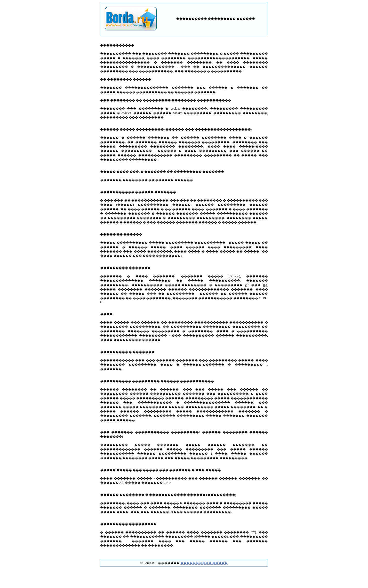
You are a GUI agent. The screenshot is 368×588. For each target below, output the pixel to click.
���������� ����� (204, 563)
